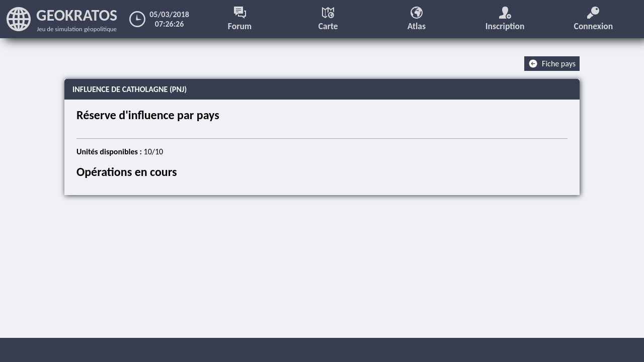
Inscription (505, 19)
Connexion (594, 19)
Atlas (417, 19)
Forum (240, 19)
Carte (328, 19)
